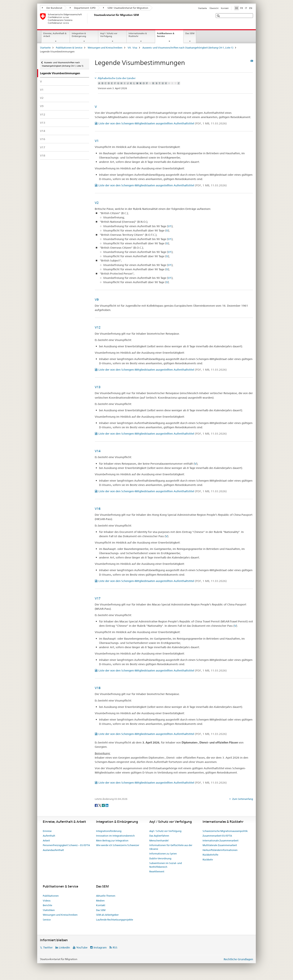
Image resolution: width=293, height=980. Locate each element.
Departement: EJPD (83, 8)
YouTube (82, 947)
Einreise (47, 831)
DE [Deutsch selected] (237, 8)
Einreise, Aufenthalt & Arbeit (55, 35)
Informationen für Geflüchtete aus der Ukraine (171, 847)
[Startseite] (93, 18)
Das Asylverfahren (159, 836)
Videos (47, 901)
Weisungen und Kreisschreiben (105, 48)
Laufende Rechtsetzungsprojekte (115, 920)
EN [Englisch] (251, 8)
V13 (43, 123)
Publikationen (51, 896)
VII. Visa (132, 48)
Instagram (100, 947)
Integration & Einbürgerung (79, 35)
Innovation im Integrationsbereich (115, 836)
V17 (43, 147)
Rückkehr (208, 860)
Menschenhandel (159, 840)
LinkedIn (64, 947)
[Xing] (104, 805)
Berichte (47, 905)
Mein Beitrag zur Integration (112, 840)
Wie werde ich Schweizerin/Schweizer (118, 845)
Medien (100, 901)
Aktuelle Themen (106, 896)
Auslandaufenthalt (53, 850)
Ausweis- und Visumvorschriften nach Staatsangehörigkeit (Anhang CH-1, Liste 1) (188, 48)
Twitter (48, 947)
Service (47, 920)
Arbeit (46, 840)
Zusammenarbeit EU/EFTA (217, 836)
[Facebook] (97, 805)
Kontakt (225, 8)
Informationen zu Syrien (163, 854)
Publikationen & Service (166, 36)
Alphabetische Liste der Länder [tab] (116, 78)
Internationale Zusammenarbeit (220, 840)
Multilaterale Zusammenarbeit (220, 845)
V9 (42, 106)
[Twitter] (100, 805)
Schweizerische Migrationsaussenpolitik (225, 831)
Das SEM (190, 33)
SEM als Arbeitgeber (107, 915)
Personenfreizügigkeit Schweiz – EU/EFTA (66, 845)
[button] (219, 16)
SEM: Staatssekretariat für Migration (126, 8)
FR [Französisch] (242, 8)
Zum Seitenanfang (242, 799)
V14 (43, 131)
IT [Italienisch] (246, 8)
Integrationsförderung (109, 831)
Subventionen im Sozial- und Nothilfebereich (166, 865)
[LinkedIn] (107, 805)
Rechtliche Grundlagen (238, 959)
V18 (43, 155)
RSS (115, 947)
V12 (43, 114)
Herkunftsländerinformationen (220, 850)
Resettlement (157, 871)
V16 (43, 139)
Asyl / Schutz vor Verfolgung (109, 35)
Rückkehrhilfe (210, 855)
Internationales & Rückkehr (138, 35)
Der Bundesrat (52, 8)
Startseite (202, 8)
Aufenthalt (49, 836)
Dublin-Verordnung (160, 858)
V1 (42, 90)
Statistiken (49, 910)
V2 (42, 98)
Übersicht (214, 8)
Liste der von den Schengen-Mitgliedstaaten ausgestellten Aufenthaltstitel (163, 123)
